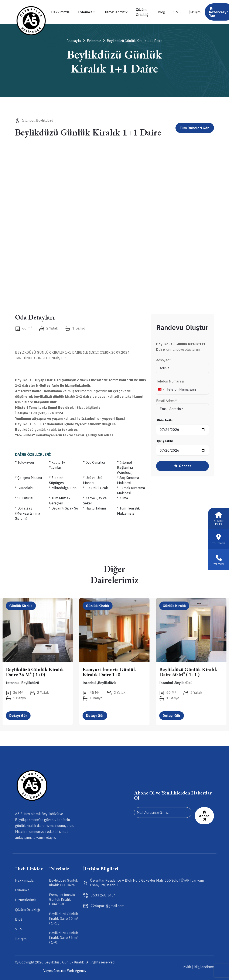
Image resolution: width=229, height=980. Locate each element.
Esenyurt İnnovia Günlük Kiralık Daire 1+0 (110, 672)
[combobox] (161, 389)
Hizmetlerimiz (115, 12)
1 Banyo (75, 328)
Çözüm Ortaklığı (143, 12)
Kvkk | (188, 967)
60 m (23, 328)
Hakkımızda (60, 12)
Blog (161, 12)
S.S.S (177, 12)
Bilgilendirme (204, 967)
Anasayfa (76, 41)
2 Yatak (49, 328)
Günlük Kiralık (21, 606)
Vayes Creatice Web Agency (65, 971)
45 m (91, 693)
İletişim (195, 12)
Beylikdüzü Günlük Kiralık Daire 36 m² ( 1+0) (35, 672)
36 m (15, 693)
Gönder (182, 466)
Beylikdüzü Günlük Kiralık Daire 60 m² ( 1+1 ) (189, 672)
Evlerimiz (87, 12)
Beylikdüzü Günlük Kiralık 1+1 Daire (133, 41)
